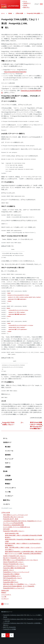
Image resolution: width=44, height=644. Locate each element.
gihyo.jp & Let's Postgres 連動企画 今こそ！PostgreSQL (19, 586)
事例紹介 (8, 484)
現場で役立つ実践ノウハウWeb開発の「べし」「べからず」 (20, 584)
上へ (22, 422)
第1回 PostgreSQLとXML (12, 533)
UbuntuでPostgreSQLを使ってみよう (13, 562)
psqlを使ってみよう (9, 570)
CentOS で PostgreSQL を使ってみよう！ (15, 556)
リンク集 (8, 492)
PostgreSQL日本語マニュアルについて (14, 588)
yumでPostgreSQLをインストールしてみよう (15, 566)
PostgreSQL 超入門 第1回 (11, 519)
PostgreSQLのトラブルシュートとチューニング (16, 572)
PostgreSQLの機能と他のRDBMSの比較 (14, 568)
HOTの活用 (6, 529)
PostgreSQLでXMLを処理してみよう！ (8, 423)
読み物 (25, 5)
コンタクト (7, 504)
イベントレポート (10, 488)
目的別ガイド (27, 3)
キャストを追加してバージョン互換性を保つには (17, 527)
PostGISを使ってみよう (10, 580)
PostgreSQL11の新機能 (10, 629)
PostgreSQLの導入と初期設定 (11, 574)
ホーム (25, 1)
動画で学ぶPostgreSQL (10, 627)
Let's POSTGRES (13, 6)
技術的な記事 (5, 591)
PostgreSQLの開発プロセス (11, 582)
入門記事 (8, 476)
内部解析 (8, 467)
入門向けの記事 (19, 13)
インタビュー (9, 496)
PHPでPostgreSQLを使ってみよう (13, 578)
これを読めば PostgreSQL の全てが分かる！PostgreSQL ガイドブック (22, 521)
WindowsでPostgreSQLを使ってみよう (14, 564)
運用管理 (8, 455)
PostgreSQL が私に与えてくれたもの (13, 517)
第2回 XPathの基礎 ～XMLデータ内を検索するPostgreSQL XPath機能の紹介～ (36, 425)
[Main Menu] (38, 4)
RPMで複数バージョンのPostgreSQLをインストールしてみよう (21, 560)
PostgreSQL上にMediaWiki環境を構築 (14, 525)
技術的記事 (8, 480)
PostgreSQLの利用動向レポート (12, 576)
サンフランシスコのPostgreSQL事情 (13, 523)
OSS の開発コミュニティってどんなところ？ (16, 515)
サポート (8, 463)
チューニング (9, 459)
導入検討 (8, 447)
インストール (9, 451)
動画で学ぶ (26, 7)
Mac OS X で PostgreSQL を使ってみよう (15, 558)
